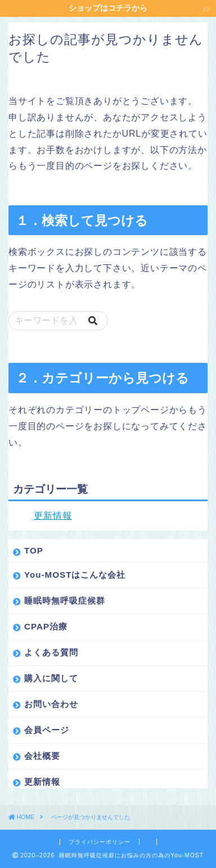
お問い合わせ (51, 704)
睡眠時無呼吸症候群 (65, 601)
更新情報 (53, 516)
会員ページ (47, 730)
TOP (34, 550)
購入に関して (51, 678)
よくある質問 (51, 652)
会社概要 (42, 756)
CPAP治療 (46, 626)
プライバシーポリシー (100, 842)
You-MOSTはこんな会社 (75, 575)
